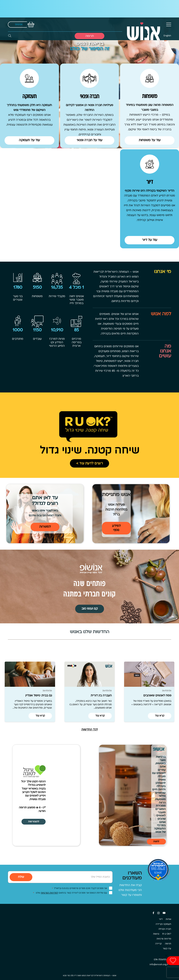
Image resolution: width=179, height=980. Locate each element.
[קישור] (143, 25)
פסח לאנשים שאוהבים (157, 696)
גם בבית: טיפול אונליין (39, 696)
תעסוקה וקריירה (163, 924)
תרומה (168, 944)
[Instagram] (158, 913)
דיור (150, 182)
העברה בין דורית (101, 696)
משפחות (150, 96)
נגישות (156, 934)
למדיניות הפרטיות (49, 893)
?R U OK (167, 934)
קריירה (158, 944)
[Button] (150, 142)
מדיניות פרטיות (164, 939)
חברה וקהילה (165, 929)
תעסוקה (29, 97)
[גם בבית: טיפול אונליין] (30, 674)
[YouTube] (164, 913)
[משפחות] (150, 78)
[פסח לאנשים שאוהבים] (149, 674)
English (167, 36)
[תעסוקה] (29, 78)
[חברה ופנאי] (89, 78)
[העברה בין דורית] (90, 674)
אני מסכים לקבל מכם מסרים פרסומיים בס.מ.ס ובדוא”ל (79, 888)
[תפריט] (169, 24)
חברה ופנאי (89, 97)
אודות (168, 919)
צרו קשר (167, 949)
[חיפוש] (10, 36)
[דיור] (150, 164)
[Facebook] (153, 913)
